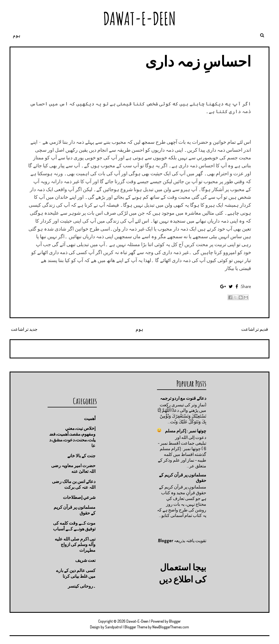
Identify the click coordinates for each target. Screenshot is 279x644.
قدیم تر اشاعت (255, 329)
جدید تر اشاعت (24, 329)
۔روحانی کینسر (82, 586)
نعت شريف (85, 560)
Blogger (166, 540)
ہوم (17, 35)
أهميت (90, 418)
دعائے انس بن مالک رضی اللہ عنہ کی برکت (74, 484)
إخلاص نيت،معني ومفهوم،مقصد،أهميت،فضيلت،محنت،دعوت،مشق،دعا (72, 437)
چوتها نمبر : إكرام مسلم (186, 431)
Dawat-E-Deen (139, 18)
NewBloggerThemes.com (171, 627)
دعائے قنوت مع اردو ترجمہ (183, 398)
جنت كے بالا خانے (81, 456)
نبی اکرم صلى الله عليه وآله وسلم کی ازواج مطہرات (75, 545)
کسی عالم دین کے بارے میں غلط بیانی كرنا (76, 573)
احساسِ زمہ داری (198, 61)
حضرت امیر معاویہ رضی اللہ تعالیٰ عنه (73, 468)
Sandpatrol (114, 627)
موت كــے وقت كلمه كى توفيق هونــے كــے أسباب (74, 526)
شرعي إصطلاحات (79, 497)
